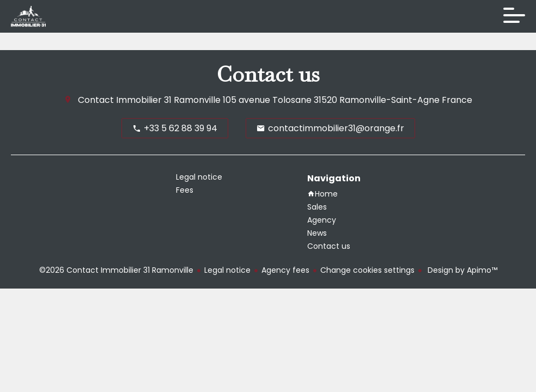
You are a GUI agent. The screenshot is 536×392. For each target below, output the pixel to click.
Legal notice (227, 270)
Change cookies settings (367, 270)
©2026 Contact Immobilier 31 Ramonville (116, 270)
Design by (461, 270)
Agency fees (285, 270)
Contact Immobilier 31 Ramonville (149, 100)
